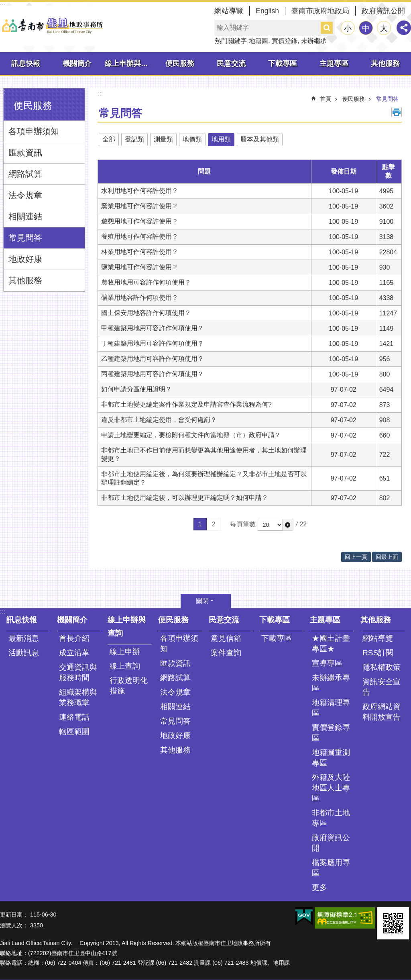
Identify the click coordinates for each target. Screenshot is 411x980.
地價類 (192, 139)
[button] (288, 525)
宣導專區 (327, 663)
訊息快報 (26, 63)
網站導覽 (229, 11)
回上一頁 (356, 557)
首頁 (326, 99)
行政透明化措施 (129, 686)
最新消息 (24, 638)
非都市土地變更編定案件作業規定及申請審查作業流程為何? (186, 404)
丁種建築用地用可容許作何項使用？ (153, 343)
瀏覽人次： (14, 925)
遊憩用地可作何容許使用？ (140, 221)
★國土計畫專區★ (331, 643)
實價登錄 (285, 41)
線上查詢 (125, 666)
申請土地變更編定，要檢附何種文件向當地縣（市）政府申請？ (191, 435)
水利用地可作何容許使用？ (140, 191)
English (267, 11)
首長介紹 (74, 638)
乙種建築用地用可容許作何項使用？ (153, 359)
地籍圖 (258, 41)
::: (3, 91)
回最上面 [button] (387, 557)
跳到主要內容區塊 (4, 4)
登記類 (134, 139)
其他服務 (385, 63)
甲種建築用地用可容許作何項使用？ (153, 328)
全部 (109, 139)
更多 (319, 887)
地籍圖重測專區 (331, 758)
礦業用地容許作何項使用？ (140, 298)
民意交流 (231, 63)
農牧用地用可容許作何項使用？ (146, 282)
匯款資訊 (25, 152)
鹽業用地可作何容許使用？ (140, 267)
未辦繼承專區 (331, 683)
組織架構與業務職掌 (78, 697)
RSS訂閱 (378, 653)
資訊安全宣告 (381, 687)
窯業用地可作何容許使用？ (140, 206)
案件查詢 (226, 653)
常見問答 (25, 238)
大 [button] (384, 28)
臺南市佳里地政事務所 (52, 26)
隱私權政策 (381, 667)
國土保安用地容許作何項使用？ (146, 313)
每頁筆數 (243, 524)
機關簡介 (77, 63)
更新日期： (14, 915)
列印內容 (397, 112)
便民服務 (180, 63)
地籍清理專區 (331, 708)
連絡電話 (74, 717)
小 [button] (348, 28)
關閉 (202, 601)
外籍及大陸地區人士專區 (331, 788)
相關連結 (25, 216)
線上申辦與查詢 (129, 63)
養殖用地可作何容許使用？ (140, 236)
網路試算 (25, 174)
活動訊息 (24, 653)
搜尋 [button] (327, 28)
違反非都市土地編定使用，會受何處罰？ (159, 420)
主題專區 (334, 63)
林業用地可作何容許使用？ (140, 252)
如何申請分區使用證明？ (136, 389)
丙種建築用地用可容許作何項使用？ (153, 374)
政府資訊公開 (383, 11)
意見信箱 (226, 638)
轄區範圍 (74, 731)
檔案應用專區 (331, 868)
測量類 (163, 139)
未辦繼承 (314, 41)
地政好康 (25, 259)
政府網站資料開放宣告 (381, 712)
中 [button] (366, 28)
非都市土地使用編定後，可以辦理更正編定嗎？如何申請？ (185, 498)
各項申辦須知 (34, 131)
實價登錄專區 (331, 733)
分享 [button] (404, 28)
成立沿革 (74, 653)
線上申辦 (125, 652)
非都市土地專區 (331, 818)
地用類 (221, 139)
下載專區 (283, 63)
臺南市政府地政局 (320, 11)
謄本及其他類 (260, 139)
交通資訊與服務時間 (78, 672)
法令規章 (25, 195)
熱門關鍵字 (231, 41)
